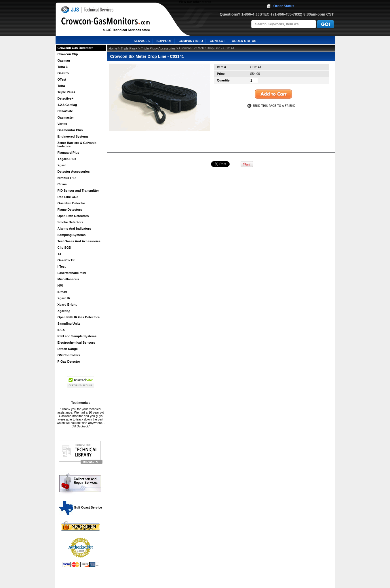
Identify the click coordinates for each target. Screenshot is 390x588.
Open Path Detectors (73, 216)
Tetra (61, 86)
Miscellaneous (68, 279)
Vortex (62, 124)
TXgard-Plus (67, 159)
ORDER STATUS (244, 41)
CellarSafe (65, 111)
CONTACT (217, 41)
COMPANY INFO (191, 41)
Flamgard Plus (69, 153)
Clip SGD (64, 248)
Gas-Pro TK (66, 260)
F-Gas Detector (69, 361)
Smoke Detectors (71, 222)
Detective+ (65, 98)
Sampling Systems (72, 235)
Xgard (62, 165)
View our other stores (195, 2)
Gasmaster (66, 117)
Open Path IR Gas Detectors (79, 317)
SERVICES (142, 41)
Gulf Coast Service (81, 507)
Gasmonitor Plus (70, 130)
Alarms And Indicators (74, 229)
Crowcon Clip (68, 54)
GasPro (63, 73)
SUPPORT (164, 41)
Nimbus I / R (67, 178)
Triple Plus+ (66, 92)
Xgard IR (64, 298)
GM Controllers (69, 355)
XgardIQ (64, 311)
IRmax (62, 292)
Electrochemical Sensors (76, 342)
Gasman (64, 60)
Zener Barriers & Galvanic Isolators (77, 144)
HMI (60, 286)
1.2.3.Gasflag (67, 105)
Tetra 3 (63, 67)
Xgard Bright (67, 305)
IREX (61, 330)
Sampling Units (69, 324)
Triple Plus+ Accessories (158, 48)
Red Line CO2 (68, 197)
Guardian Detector (71, 203)
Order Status (284, 6)
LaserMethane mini (72, 273)
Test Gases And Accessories (79, 241)
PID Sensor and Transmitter (78, 191)
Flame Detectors (70, 210)
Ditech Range (68, 349)
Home (113, 48)
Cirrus (62, 184)
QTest (62, 79)
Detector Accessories (74, 172)
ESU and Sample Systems (77, 336)
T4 (59, 254)
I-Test (62, 267)
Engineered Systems (73, 136)
